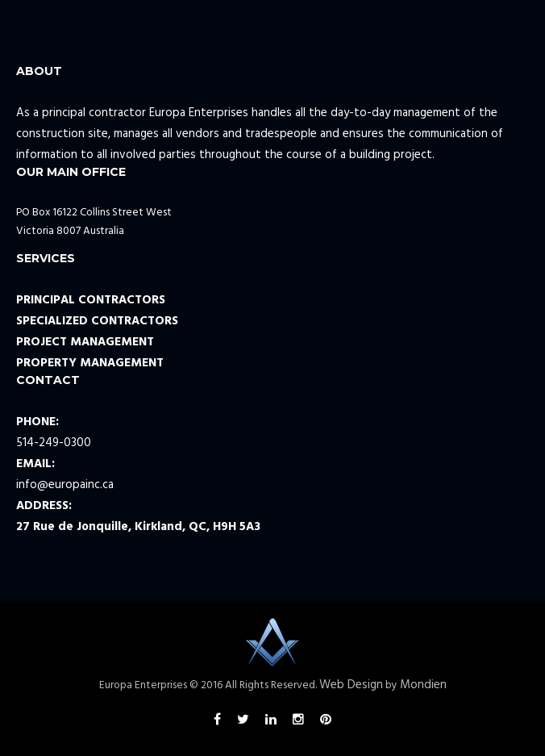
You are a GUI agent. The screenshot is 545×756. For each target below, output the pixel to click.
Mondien (423, 685)
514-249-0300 (54, 443)
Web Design (351, 685)
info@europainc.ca (65, 485)
